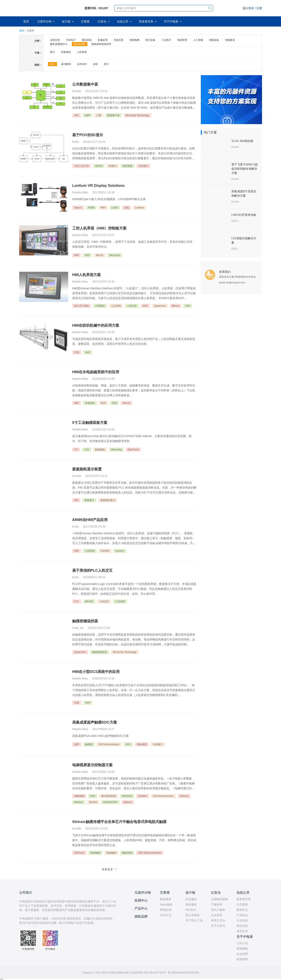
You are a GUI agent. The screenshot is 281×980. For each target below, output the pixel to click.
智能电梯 (79, 796)
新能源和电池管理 (101, 44)
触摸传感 (127, 853)
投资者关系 (147, 21)
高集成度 (142, 744)
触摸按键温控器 (85, 621)
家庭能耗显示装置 (87, 469)
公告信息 (242, 920)
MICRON (127, 796)
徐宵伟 (99, 166)
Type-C (78, 208)
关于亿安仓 (218, 926)
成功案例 (66, 64)
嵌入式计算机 (82, 306)
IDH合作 (191, 910)
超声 (77, 744)
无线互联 (119, 40)
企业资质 (217, 915)
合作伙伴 (82, 64)
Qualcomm (160, 306)
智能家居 (230, 40)
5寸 (76, 450)
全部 (52, 64)
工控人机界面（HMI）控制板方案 (99, 228)
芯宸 (77, 352)
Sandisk (143, 796)
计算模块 (100, 306)
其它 (106, 64)
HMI (77, 255)
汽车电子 (71, 40)
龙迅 (127, 208)
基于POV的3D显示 (88, 135)
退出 (245, 8)
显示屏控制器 (109, 796)
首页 (26, 21)
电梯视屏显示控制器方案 (92, 765)
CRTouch (79, 853)
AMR (87, 115)
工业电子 (166, 40)
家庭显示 (89, 500)
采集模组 (66, 52)
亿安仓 (102, 21)
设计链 (67, 21)
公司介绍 (242, 943)
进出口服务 (218, 910)
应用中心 (141, 900)
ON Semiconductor (109, 744)
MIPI (103, 208)
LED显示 (143, 166)
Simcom (184, 796)
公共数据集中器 (85, 84)
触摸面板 (100, 450)
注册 (259, 8)
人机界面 (82, 52)
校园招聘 (242, 959)
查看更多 (107, 869)
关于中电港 (171, 21)
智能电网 (134, 40)
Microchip (115, 255)
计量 (99, 115)
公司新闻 (242, 904)
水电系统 (90, 403)
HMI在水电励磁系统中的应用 (96, 372)
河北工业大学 (82, 166)
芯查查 (85, 21)
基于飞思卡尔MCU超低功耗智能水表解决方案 (245, 169)
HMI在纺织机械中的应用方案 (96, 325)
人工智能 (198, 40)
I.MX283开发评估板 (244, 215)
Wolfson (79, 802)
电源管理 (182, 40)
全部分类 (55, 40)
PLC (77, 601)
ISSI (188, 306)
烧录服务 (191, 904)
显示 (52, 52)
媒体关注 (242, 910)
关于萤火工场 (194, 920)
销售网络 (242, 949)
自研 (95, 64)
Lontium (139, 208)
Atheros (128, 802)
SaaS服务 (166, 904)
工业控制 (116, 306)
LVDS (115, 208)
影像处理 (103, 40)
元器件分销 (45, 21)
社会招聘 (242, 954)
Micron (100, 255)
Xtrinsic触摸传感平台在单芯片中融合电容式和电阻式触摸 (119, 822)
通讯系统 (87, 40)
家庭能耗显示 (108, 500)
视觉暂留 (128, 166)
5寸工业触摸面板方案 (90, 423)
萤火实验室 (193, 915)
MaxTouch (133, 450)
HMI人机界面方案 (87, 275)
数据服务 (166, 899)
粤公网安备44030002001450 (183, 973)
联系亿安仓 (218, 920)
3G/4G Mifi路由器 (243, 141)
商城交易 (166, 910)
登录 (251, 8)
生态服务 (191, 899)
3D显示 (113, 166)
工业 (87, 450)
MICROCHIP (110, 802)
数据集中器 (113, 115)
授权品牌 (141, 916)
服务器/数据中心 (59, 44)
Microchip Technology (137, 115)
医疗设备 (150, 40)
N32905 (105, 551)
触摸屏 (89, 744)
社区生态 (166, 915)
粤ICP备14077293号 (155, 973)
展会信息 (242, 926)
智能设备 (214, 40)
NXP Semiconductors (150, 853)
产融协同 (217, 904)
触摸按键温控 (100, 652)
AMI (76, 115)
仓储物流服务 (220, 899)
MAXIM (89, 601)
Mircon (175, 306)
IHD (76, 500)
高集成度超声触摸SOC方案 (95, 722)
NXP (87, 255)
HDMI (91, 208)
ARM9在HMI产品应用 (90, 520)
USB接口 (158, 744)
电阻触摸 (111, 853)
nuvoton (120, 551)
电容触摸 (95, 853)
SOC (128, 744)
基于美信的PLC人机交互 (92, 570)
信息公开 (123, 21)
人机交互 (132, 306)
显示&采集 (80, 44)
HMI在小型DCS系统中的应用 (96, 672)
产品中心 (141, 908)
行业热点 (242, 915)
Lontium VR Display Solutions (98, 186)
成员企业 (242, 931)
